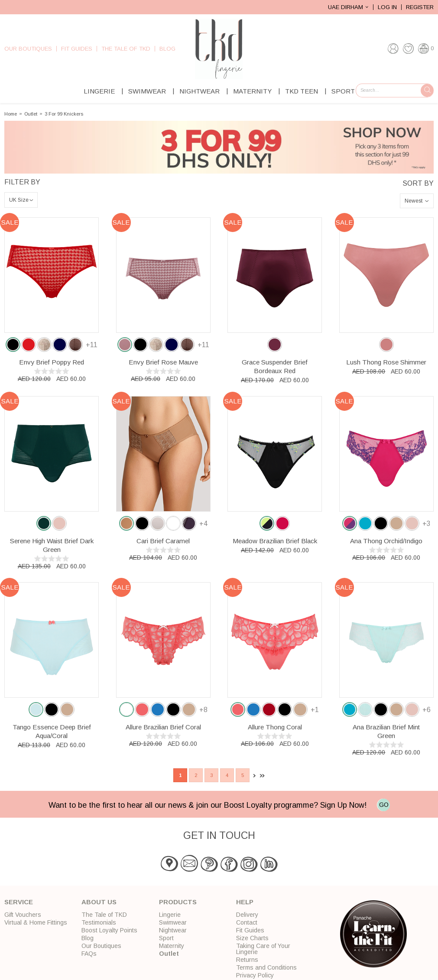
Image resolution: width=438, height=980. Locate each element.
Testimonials (99, 922)
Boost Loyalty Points (109, 930)
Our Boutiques (28, 49)
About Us (99, 902)
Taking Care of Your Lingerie (263, 949)
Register (420, 7)
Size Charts (252, 938)
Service (19, 902)
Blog (167, 49)
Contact (247, 922)
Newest (414, 201)
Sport (343, 91)
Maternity (252, 91)
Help (245, 902)
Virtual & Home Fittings (36, 922)
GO (384, 805)
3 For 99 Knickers (64, 114)
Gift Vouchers (23, 915)
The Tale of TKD (126, 49)
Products (178, 902)
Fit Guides (77, 49)
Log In (387, 7)
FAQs (89, 954)
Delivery (247, 915)
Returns (247, 960)
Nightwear (200, 91)
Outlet (31, 114)
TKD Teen (302, 91)
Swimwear (147, 91)
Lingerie (99, 91)
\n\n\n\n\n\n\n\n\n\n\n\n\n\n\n (21, 200)
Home (11, 114)
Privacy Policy (255, 975)
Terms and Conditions (266, 967)
